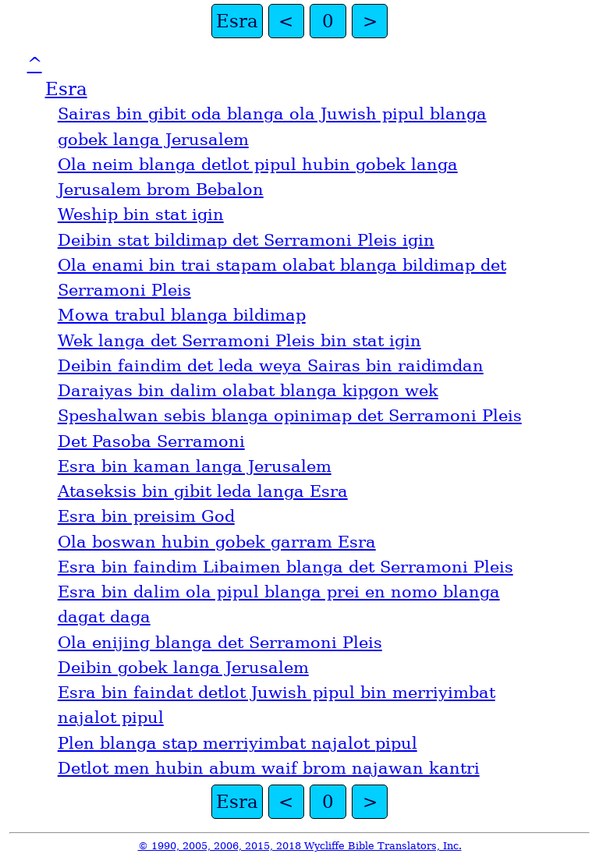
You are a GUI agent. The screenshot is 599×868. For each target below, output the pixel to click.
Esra (237, 21)
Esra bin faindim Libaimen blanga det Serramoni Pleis (285, 567)
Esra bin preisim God (146, 516)
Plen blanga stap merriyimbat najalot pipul (237, 743)
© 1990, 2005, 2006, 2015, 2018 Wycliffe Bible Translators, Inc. (300, 846)
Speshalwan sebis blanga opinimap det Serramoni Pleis (290, 416)
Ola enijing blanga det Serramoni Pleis (220, 643)
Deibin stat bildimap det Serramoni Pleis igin (246, 240)
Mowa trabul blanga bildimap (182, 315)
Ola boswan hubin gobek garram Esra (217, 542)
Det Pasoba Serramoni (151, 441)
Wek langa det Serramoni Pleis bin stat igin (239, 341)
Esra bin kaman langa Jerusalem (195, 466)
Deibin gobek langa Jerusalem (183, 668)
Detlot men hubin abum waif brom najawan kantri (269, 768)
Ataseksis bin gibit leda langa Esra (203, 491)
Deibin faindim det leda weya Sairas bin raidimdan (271, 366)
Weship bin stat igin (141, 214)
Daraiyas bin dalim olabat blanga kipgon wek (248, 391)
